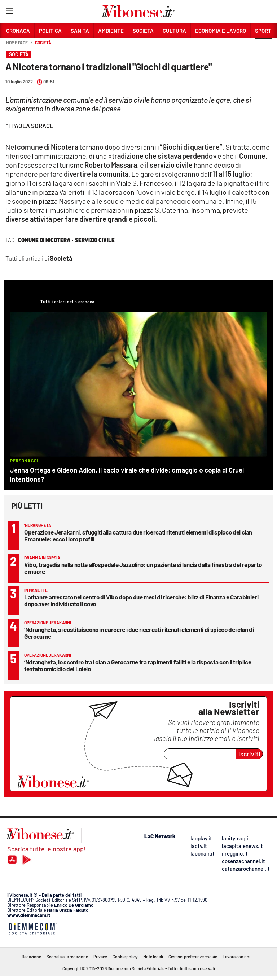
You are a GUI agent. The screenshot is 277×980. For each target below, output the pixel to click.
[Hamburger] (10, 12)
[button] (263, 47)
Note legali (153, 957)
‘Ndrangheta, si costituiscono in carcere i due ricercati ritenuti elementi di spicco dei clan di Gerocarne (139, 633)
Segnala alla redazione (67, 957)
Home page (17, 43)
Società (43, 43)
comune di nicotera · (46, 240)
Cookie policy (125, 957)
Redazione (31, 957)
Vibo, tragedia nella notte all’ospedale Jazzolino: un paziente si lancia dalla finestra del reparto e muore (143, 568)
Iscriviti (249, 754)
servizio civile (95, 240)
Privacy (100, 957)
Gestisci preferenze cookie (193, 957)
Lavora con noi (236, 957)
